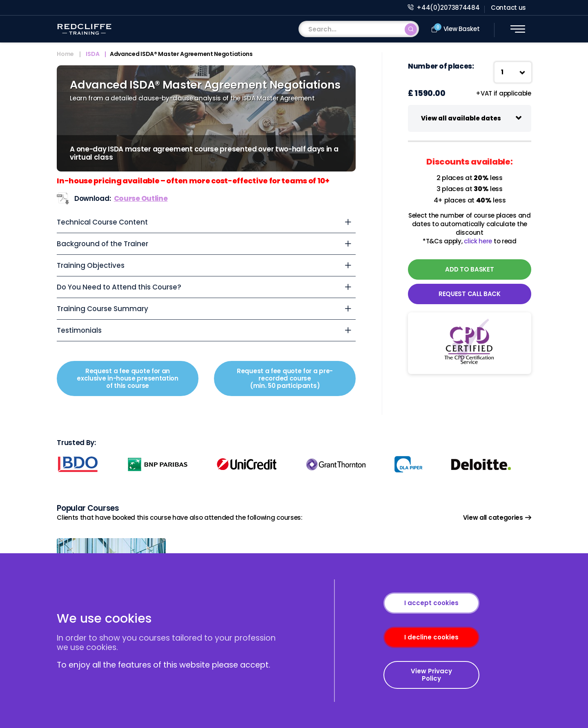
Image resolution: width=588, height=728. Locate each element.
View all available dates (461, 118)
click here (478, 241)
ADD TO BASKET (469, 269)
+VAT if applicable (503, 93)
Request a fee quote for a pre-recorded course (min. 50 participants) (285, 378)
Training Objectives (91, 265)
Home (65, 54)
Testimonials (79, 330)
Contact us (508, 8)
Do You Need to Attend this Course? (119, 287)
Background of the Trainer (102, 244)
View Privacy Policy (431, 675)
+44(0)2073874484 (444, 8)
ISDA (92, 54)
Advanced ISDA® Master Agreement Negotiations (181, 54)
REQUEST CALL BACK (470, 294)
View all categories (497, 518)
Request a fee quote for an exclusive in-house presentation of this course (128, 378)
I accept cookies (431, 603)
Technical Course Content (102, 222)
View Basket (455, 28)
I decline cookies (431, 637)
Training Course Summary (102, 309)
